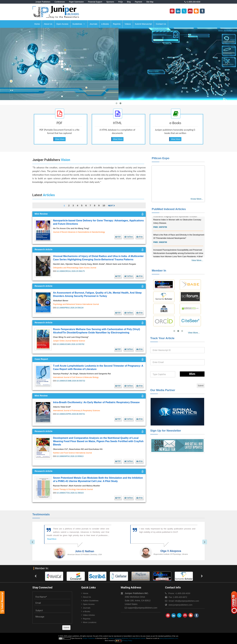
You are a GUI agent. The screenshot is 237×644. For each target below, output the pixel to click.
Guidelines (79, 24)
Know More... (197, 199)
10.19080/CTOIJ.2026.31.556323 (70, 493)
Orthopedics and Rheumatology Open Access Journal (75, 268)
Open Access (62, 24)
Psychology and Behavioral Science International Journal (76, 304)
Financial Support (95, 2)
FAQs (120, 2)
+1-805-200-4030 (192, 2)
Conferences (60, 2)
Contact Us (161, 24)
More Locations (90, 622)
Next (111, 206)
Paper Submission (76, 2)
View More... (197, 260)
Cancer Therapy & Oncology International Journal (73, 489)
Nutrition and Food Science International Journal (72, 453)
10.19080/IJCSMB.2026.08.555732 (71, 381)
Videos (128, 24)
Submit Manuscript (143, 24)
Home (37, 24)
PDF (118, 237)
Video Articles (89, 615)
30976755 (163, 230)
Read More (50, 539)
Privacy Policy (127, 641)
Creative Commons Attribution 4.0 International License (127, 638)
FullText (129, 237)
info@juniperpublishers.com (187, 601)
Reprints (117, 24)
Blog (129, 2)
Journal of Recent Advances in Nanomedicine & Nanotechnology (79, 232)
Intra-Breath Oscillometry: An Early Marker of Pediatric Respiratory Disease (96, 402)
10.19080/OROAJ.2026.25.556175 (71, 271)
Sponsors (110, 2)
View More (60, 139)
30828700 (163, 246)
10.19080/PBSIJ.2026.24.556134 (70, 308)
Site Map (150, 2)
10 (104, 205)
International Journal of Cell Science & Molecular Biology (76, 377)
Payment (138, 2)
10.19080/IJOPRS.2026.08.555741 (71, 414)
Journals (93, 24)
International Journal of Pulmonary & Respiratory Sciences (77, 411)
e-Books (105, 24)
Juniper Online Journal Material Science (69, 341)
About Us (48, 24)
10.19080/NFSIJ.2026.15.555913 (70, 456)
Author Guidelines (91, 601)
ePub (140, 237)
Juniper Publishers (43, 2)
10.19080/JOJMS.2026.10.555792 (71, 344)
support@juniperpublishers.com (142, 608)
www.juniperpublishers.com (180, 605)
